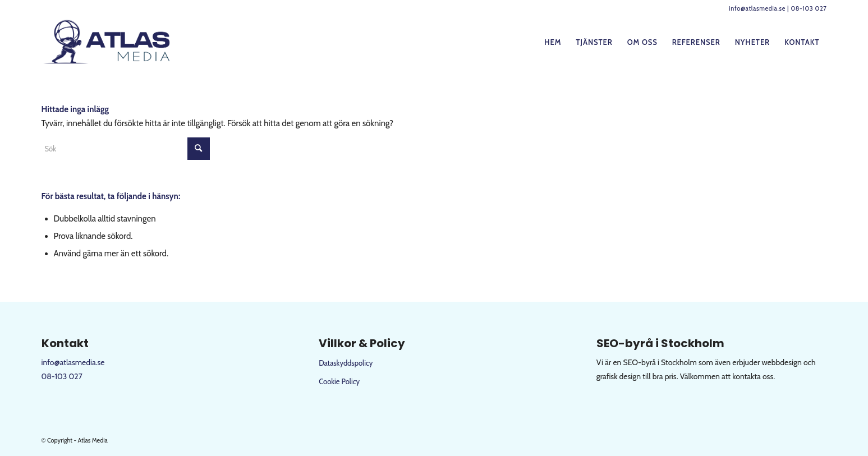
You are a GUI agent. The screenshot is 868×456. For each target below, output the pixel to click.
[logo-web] (109, 42)
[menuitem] (553, 42)
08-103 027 (809, 8)
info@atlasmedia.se (757, 8)
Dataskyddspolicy (346, 363)
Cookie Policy (339, 381)
